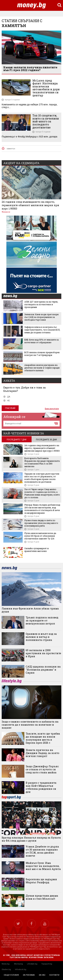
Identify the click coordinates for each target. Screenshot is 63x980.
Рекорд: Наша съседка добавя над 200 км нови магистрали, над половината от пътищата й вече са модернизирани (42, 509)
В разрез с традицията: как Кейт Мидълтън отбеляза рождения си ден (41, 787)
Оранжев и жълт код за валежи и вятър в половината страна (41, 637)
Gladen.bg (6, 969)
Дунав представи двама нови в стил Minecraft (42, 897)
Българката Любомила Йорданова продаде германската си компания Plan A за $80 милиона (42, 462)
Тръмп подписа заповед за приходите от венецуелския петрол (42, 620)
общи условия (11, 975)
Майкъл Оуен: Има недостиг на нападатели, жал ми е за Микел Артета (43, 866)
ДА (7, 397)
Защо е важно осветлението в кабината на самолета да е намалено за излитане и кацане (30, 725)
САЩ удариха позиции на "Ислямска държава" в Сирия (43, 670)
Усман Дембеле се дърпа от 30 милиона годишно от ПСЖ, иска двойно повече (42, 851)
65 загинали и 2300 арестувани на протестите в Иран (43, 653)
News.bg (6, 964)
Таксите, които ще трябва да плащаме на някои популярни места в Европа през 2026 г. (43, 738)
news (12, 296)
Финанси (6, 212)
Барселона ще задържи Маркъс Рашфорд (41, 881)
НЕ (7, 401)
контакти (54, 975)
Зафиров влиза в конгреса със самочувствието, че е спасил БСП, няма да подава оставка (42, 330)
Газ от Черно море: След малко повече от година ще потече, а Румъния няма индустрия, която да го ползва (42, 493)
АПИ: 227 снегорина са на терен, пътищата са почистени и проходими (41, 304)
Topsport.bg (47, 964)
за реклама (29, 975)
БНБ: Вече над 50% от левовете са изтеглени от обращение (41, 341)
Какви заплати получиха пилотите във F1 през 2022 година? (30, 69)
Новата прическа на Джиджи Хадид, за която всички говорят (43, 753)
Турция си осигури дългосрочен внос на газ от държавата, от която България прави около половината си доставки (42, 478)
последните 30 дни (46, 440)
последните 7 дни (17, 440)
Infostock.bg (21, 969)
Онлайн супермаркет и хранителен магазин (37, 550)
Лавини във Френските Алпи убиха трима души (30, 610)
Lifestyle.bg (32, 964)
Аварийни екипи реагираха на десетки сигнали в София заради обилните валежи (42, 368)
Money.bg (18, 964)
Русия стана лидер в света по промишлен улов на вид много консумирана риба (41, 523)
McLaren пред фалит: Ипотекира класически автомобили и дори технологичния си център (46, 88)
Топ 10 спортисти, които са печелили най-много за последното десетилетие (46, 121)
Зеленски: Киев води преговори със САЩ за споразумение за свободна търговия (41, 317)
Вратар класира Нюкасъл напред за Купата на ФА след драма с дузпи (31, 839)
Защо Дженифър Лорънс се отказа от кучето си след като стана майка (42, 769)
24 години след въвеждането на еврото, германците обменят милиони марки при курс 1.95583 (30, 205)
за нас (42, 975)
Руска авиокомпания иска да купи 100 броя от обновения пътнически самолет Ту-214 (40, 536)
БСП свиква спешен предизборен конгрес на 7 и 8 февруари (42, 354)
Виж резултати (52, 409)
